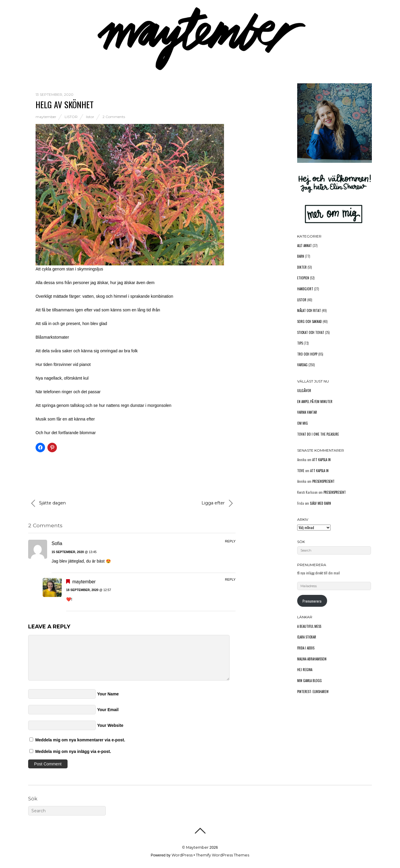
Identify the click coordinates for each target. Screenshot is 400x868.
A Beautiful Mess (309, 626)
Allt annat (304, 246)
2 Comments (114, 117)
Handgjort (305, 289)
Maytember (197, 847)
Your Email (108, 710)
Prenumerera (312, 601)
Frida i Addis (306, 648)
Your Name (108, 694)
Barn (301, 256)
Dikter (302, 267)
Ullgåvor (304, 391)
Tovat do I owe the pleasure (318, 434)
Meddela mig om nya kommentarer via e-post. (80, 740)
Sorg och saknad (309, 321)
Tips (300, 343)
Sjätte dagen (48, 503)
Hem (33, 42)
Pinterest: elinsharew (313, 692)
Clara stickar (307, 637)
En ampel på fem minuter (315, 402)
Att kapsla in (321, 460)
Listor (71, 117)
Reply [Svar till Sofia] (230, 541)
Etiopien (303, 278)
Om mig (303, 423)
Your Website (110, 725)
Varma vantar (307, 412)
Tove (301, 471)
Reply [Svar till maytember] (230, 579)
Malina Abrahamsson (312, 659)
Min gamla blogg (309, 681)
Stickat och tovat (311, 332)
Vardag (302, 365)
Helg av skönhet (65, 104)
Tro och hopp (307, 354)
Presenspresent (323, 481)
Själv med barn (320, 503)
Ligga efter (217, 503)
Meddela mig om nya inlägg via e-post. (73, 751)
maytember (46, 117)
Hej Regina (305, 670)
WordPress (182, 855)
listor (90, 117)
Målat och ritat (309, 310)
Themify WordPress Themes (223, 855)
